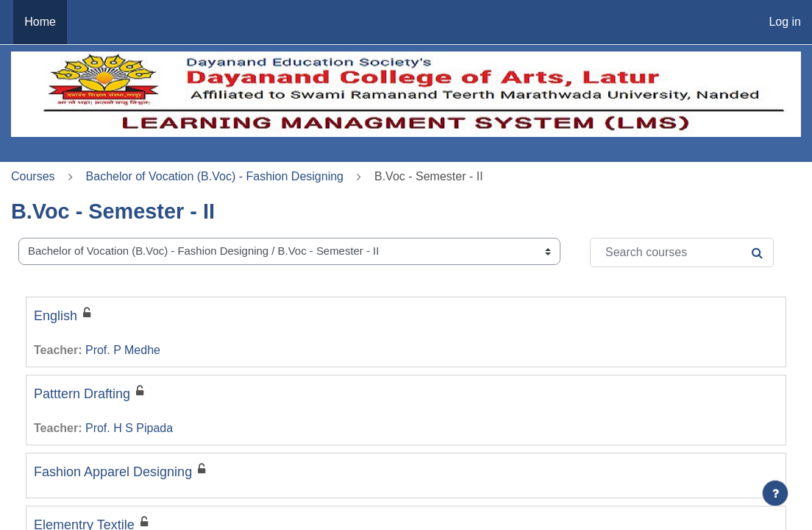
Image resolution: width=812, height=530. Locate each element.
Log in (785, 22)
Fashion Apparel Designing (113, 472)
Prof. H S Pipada (129, 428)
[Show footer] (775, 493)
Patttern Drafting (82, 394)
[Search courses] (682, 252)
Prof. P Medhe (123, 350)
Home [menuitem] (40, 22)
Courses (33, 176)
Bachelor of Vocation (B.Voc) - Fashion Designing (215, 176)
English (56, 316)
